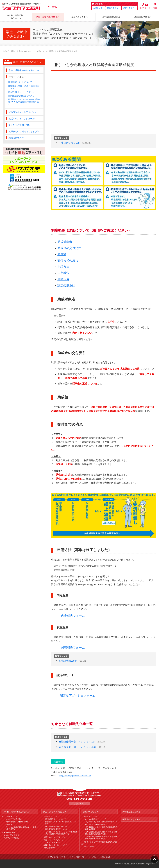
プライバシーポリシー (59, 857)
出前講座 (9, 824)
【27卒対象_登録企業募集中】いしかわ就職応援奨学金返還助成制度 (101, 833)
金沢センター (99, 8)
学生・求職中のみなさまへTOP (24, 70)
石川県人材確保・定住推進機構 (135, 864)
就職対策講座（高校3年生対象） (18, 822)
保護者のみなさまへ (131, 819)
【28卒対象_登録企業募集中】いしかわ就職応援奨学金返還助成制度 (101, 838)
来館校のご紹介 (10, 832)
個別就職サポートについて (20, 82)
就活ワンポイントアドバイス (23, 112)
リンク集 (92, 857)
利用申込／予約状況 (11, 838)
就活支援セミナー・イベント (21, 92)
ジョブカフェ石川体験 (14, 819)
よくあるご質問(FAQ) (19, 125)
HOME (54, 7)
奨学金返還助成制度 (131, 812)
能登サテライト (129, 8)
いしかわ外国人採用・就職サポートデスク (101, 822)
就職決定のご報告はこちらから (24, 131)
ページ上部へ (154, 859)
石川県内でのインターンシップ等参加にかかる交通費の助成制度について (24, 102)
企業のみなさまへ (91, 812)
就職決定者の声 (16, 138)
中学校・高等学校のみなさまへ (17, 812)
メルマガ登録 (89, 846)
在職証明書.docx (68, 661)
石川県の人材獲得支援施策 (95, 824)
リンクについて (78, 857)
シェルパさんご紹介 (11, 835)
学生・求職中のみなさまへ (22, 51)
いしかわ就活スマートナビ (95, 819)
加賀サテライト (114, 8)
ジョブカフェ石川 (22, 6)
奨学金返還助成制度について (21, 96)
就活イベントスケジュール (22, 119)
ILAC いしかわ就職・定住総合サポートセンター (79, 794)
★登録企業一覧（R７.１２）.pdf (77, 742)
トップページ (79, 804)
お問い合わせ (145, 8)
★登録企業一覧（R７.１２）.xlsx (77, 747)
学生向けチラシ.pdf (69, 143)
